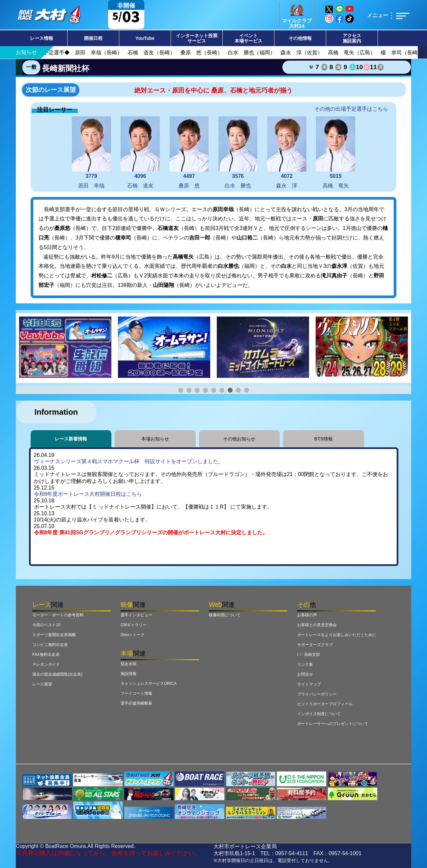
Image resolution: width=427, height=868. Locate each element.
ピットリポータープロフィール (325, 704)
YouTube (145, 38)
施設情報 (128, 674)
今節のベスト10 (46, 625)
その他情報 (300, 38)
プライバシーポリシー (317, 694)
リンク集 (305, 664)
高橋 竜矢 (336, 152)
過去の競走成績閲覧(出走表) (57, 674)
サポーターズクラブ (315, 645)
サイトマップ (309, 684)
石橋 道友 (140, 152)
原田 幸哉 (91, 152)
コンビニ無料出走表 (50, 645)
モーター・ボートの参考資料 (58, 615)
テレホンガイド (46, 664)
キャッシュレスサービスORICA (149, 684)
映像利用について (225, 615)
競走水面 (128, 664)
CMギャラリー (134, 625)
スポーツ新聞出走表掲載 (54, 635)
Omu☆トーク (133, 635)
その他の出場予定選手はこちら (351, 109)
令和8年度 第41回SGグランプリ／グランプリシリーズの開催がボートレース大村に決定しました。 (151, 532)
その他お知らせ (239, 439)
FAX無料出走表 (46, 655)
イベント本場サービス (248, 38)
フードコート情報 (136, 693)
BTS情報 (324, 439)
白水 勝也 (238, 152)
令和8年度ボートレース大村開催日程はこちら (88, 494)
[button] (181, 390)
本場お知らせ (155, 439)
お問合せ (305, 674)
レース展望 (42, 684)
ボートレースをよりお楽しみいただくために (337, 635)
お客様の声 (307, 615)
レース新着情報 (71, 439)
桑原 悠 (189, 152)
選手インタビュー (136, 615)
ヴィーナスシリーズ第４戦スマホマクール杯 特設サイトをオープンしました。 (129, 461)
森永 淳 (287, 152)
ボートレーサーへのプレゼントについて (333, 724)
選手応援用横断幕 (136, 703)
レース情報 (42, 38)
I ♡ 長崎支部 (309, 655)
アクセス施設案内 (352, 38)
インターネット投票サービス (197, 38)
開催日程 (93, 38)
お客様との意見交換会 (317, 625)
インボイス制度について (319, 714)
